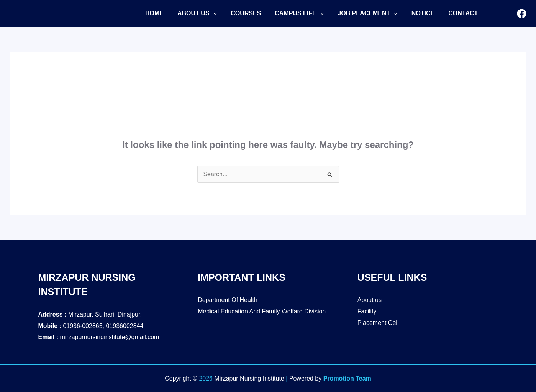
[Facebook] (522, 14)
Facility (367, 311)
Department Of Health (228, 300)
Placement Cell (378, 323)
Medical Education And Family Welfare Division (262, 311)
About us (370, 300)
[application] (211, 13)
